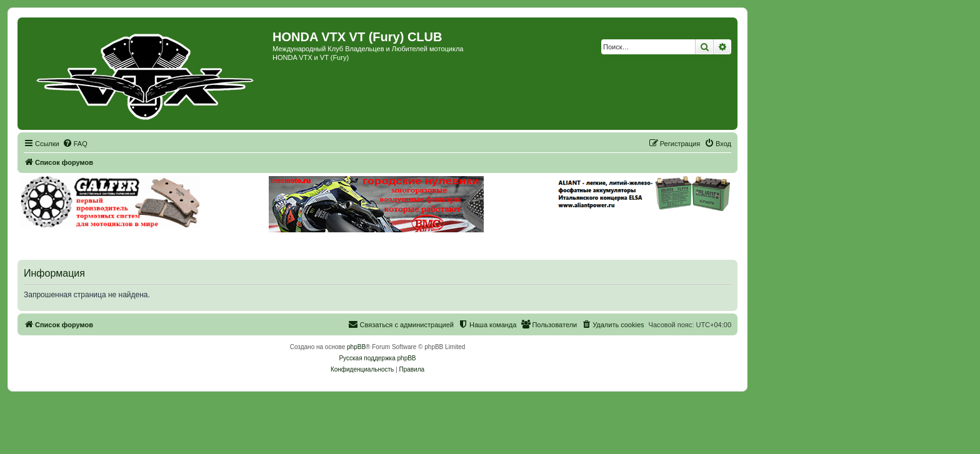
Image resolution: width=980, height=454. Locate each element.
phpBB (356, 347)
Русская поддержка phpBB (377, 358)
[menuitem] (75, 144)
